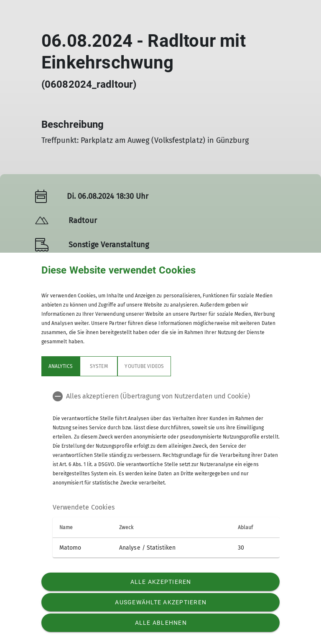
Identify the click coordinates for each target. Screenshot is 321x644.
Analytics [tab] (61, 366)
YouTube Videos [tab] (144, 366)
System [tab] (99, 366)
